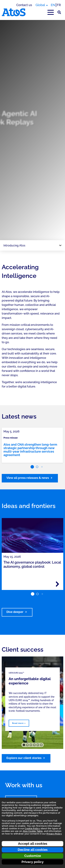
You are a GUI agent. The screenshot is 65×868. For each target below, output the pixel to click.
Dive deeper (15, 612)
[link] (32, 445)
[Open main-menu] (51, 12)
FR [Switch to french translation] (59, 5)
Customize (33, 856)
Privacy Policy (54, 834)
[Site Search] (59, 12)
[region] (32, 130)
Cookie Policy (32, 828)
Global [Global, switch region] (40, 5)
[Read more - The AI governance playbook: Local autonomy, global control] (57, 584)
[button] (32, 467)
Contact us (24, 5)
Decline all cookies (33, 850)
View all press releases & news (28, 478)
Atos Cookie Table (33, 831)
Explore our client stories (24, 758)
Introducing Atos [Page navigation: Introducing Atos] (14, 245)
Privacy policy (32, 862)
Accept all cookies (33, 844)
